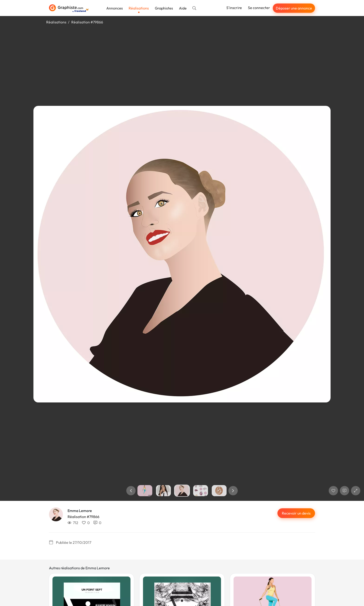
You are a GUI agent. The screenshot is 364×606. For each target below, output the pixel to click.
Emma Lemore (80, 511)
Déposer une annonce (294, 8)
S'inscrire (234, 8)
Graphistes (164, 8)
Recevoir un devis (296, 513)
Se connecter (259, 8)
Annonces (115, 8)
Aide (183, 8)
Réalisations (139, 8)
